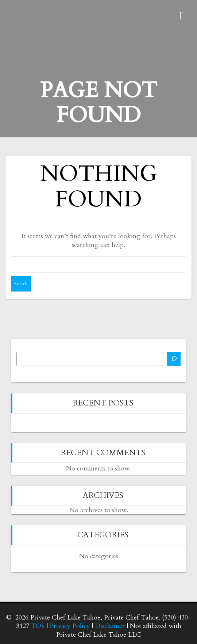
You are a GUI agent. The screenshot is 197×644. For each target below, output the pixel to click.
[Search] (174, 359)
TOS (38, 626)
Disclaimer (110, 626)
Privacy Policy (70, 626)
